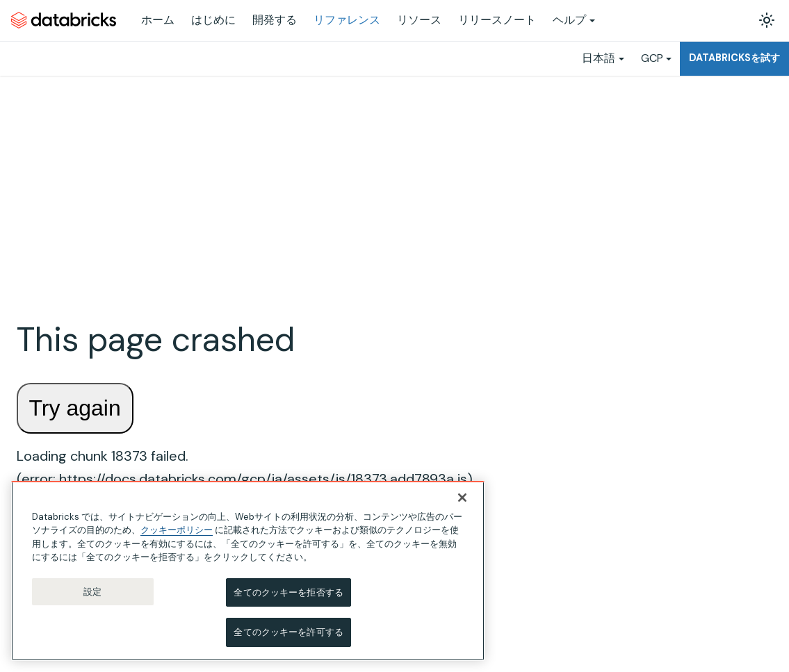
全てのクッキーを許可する (288, 633)
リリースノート (497, 20)
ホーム (158, 20)
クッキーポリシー (177, 531)
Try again (75, 408)
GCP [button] (652, 58)
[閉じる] (462, 498)
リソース (419, 20)
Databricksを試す (734, 58)
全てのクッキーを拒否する (288, 593)
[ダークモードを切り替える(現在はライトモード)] (767, 20)
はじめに (213, 20)
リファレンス (347, 20)
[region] (248, 572)
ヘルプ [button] (569, 20)
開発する (275, 20)
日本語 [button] (599, 58)
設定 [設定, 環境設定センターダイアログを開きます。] (92, 592)
